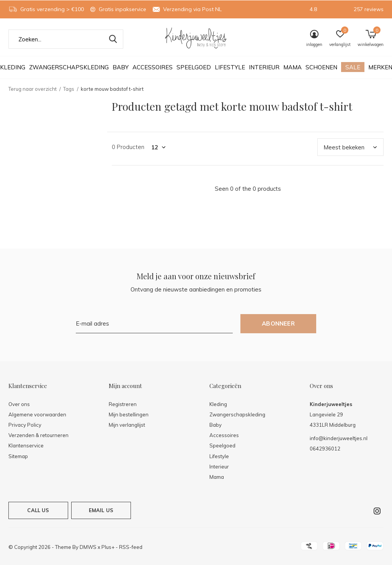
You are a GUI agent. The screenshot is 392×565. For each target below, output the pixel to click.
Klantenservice (26, 445)
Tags (69, 89)
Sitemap (18, 456)
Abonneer (278, 323)
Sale (353, 67)
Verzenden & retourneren (38, 435)
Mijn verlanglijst (127, 425)
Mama (292, 67)
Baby (121, 67)
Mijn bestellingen (129, 414)
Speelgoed (194, 67)
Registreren (123, 404)
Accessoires (153, 67)
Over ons (19, 404)
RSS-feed (131, 547)
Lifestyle (230, 67)
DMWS (88, 547)
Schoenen (321, 67)
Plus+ (108, 547)
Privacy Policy (25, 425)
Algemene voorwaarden (37, 414)
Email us (101, 510)
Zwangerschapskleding (69, 67)
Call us (38, 510)
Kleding (218, 404)
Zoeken (113, 39)
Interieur (264, 67)
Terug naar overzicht (33, 89)
